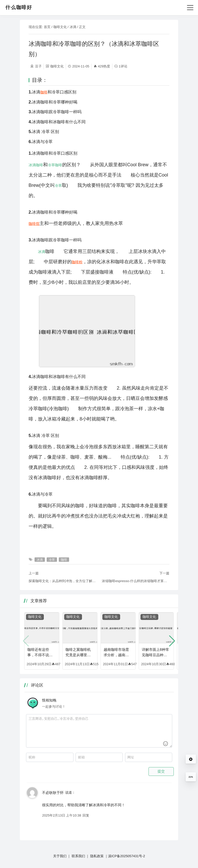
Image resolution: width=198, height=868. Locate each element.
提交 (161, 771)
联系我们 (78, 856)
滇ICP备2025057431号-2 (127, 856)
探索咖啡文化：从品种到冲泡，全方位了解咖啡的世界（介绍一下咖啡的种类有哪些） (62, 581)
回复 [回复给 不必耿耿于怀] (86, 815)
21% (191, 777)
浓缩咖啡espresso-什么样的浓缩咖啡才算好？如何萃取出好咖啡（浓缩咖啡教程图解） (136, 581)
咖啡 (44, 92)
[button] (172, 641)
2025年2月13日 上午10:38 (61, 815)
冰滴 (73, 27)
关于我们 (60, 856)
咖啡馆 (34, 224)
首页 (47, 27)
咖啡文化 (60, 27)
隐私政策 (97, 856)
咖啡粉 (77, 262)
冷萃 (51, 165)
